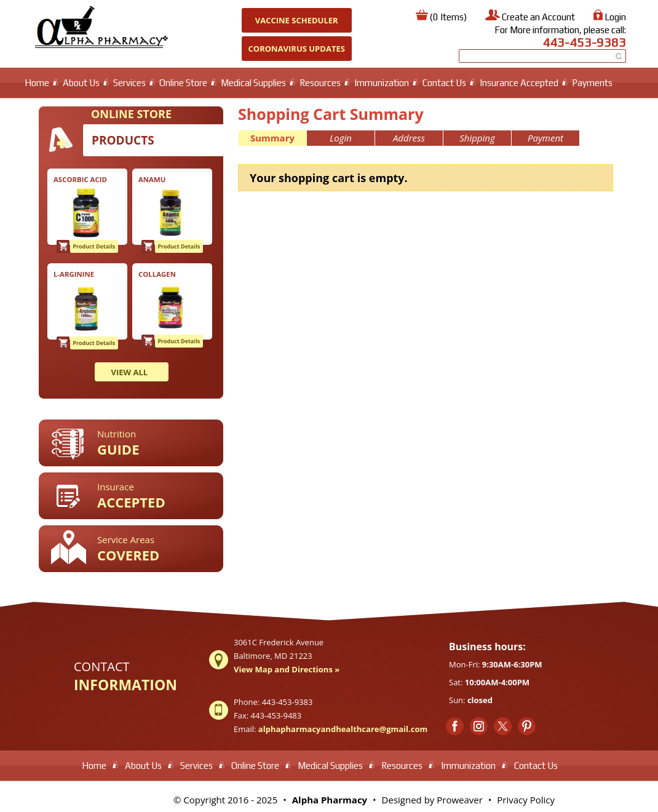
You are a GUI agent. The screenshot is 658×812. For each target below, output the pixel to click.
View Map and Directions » (287, 669)
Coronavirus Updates (297, 49)
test (90, 796)
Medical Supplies (253, 83)
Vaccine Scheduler (297, 20)
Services (129, 83)
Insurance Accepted (519, 83)
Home (37, 83)
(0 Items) (448, 17)
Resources (320, 83)
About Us (81, 83)
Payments (592, 83)
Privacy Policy (526, 800)
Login (615, 17)
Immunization (382, 83)
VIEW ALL (130, 372)
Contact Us (444, 83)
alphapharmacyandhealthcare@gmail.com (343, 729)
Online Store (183, 83)
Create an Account (538, 17)
